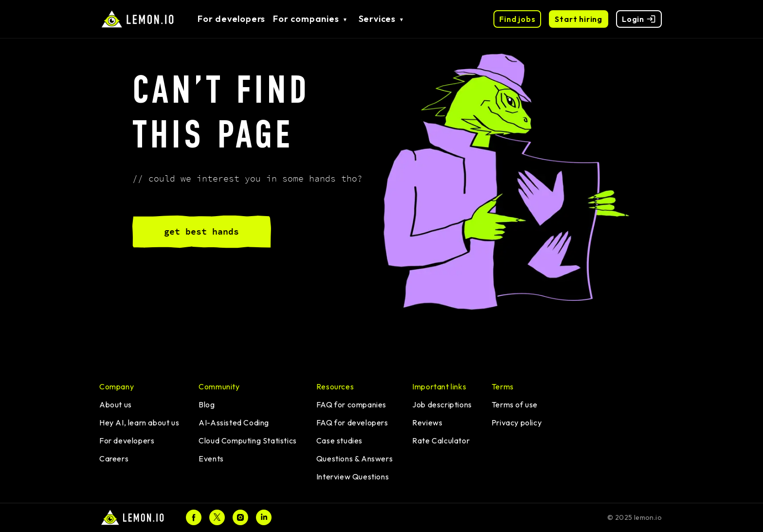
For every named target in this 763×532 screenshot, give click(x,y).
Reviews (427, 422)
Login (639, 19)
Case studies (339, 440)
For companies (306, 19)
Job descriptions (442, 404)
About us (116, 404)
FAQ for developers (352, 422)
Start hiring (579, 19)
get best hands (201, 231)
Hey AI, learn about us (139, 422)
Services (377, 19)
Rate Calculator (441, 440)
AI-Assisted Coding (234, 422)
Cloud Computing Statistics (248, 440)
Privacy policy (517, 422)
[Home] (133, 518)
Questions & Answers (354, 459)
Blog (207, 404)
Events (211, 459)
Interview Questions (353, 477)
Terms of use (515, 404)
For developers (231, 19)
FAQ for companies (351, 404)
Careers (114, 459)
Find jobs (517, 19)
